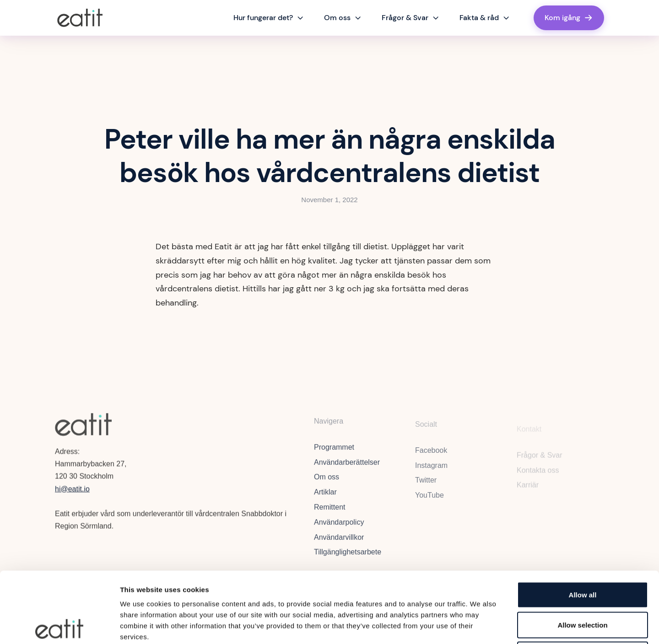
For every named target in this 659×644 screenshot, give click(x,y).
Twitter (426, 487)
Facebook (431, 457)
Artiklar (325, 497)
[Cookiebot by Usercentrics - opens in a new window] (59, 626)
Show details (480, 626)
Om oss (327, 482)
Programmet (334, 452)
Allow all (583, 524)
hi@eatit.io (72, 491)
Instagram (431, 472)
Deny (583, 584)
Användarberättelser (347, 467)
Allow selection (582, 554)
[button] (269, 18)
